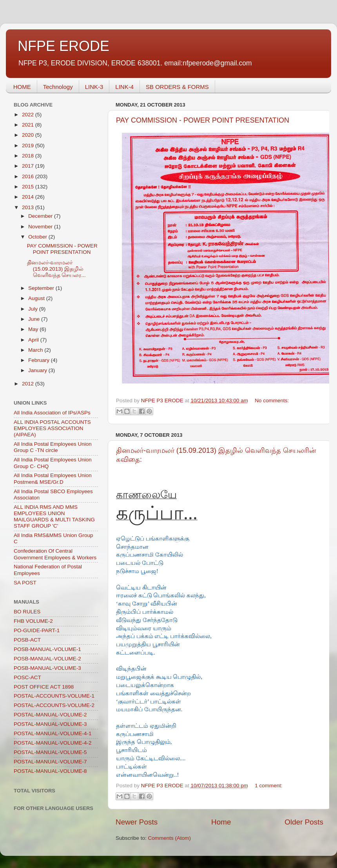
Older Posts (304, 822)
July (34, 309)
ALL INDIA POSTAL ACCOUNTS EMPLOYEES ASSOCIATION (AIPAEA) (52, 428)
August (37, 298)
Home (221, 822)
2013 (29, 207)
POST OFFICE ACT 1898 (44, 687)
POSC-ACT (27, 677)
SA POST (25, 583)
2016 (29, 176)
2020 (29, 135)
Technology (58, 87)
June (35, 319)
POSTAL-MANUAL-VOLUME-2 (50, 715)
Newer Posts (137, 822)
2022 (29, 115)
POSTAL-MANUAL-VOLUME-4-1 (53, 733)
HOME (22, 87)
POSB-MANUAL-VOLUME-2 (47, 659)
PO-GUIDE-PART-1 (37, 630)
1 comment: (269, 786)
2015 (29, 187)
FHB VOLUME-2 (33, 621)
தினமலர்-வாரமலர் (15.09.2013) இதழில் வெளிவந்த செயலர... (56, 269)
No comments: (272, 401)
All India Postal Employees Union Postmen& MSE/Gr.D (53, 478)
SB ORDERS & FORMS (177, 87)
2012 (29, 384)
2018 (29, 156)
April (34, 340)
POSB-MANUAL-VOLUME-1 (47, 649)
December (41, 216)
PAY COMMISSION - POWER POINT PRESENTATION (203, 120)
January (38, 370)
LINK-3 (94, 87)
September (42, 288)
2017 (29, 166)
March (36, 350)
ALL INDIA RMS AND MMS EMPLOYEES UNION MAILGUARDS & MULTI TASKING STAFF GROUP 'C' (54, 517)
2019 (29, 146)
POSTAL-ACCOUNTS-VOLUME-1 (54, 696)
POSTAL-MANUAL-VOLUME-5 (50, 752)
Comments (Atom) (170, 838)
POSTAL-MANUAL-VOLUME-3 (50, 724)
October (38, 237)
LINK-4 (124, 87)
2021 (29, 125)
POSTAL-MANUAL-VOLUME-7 (50, 762)
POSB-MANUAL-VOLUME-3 (47, 668)
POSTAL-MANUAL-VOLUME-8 (50, 771)
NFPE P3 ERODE (163, 401)
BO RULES (27, 612)
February (40, 360)
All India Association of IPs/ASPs (52, 413)
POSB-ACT (27, 640)
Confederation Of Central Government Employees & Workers (55, 554)
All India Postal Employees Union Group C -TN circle (53, 447)
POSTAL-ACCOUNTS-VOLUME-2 (54, 705)
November (41, 227)
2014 (29, 197)
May (34, 329)
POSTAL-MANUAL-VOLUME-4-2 (53, 743)
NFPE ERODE (63, 46)
